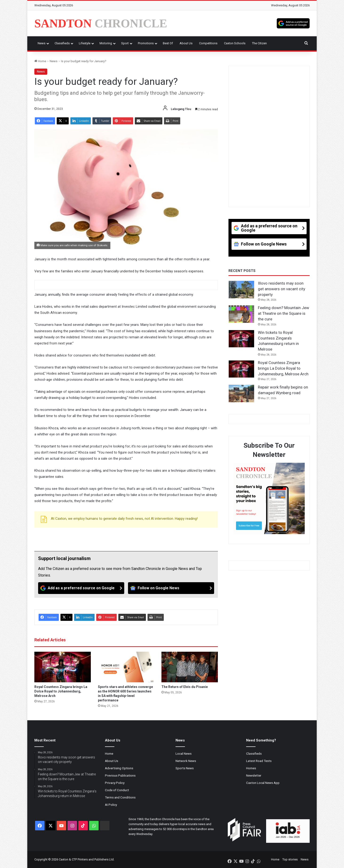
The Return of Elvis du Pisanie (185, 687)
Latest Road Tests (259, 761)
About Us (186, 43)
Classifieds (62, 43)
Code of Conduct (117, 790)
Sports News (185, 768)
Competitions (208, 43)
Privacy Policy (115, 783)
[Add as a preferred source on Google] (293, 23)
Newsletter (254, 775)
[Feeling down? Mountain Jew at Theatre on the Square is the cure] (241, 314)
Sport (125, 43)
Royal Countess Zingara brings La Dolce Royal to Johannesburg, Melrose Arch (61, 691)
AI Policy (111, 805)
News (42, 43)
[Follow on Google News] (171, 588)
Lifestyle (85, 43)
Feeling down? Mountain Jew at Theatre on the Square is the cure (284, 313)
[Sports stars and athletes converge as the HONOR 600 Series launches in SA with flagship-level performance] (126, 667)
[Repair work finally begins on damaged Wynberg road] (241, 393)
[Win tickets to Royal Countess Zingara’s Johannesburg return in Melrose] (241, 339)
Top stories (290, 859)
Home (40, 61)
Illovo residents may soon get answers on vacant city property (282, 289)
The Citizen (259, 43)
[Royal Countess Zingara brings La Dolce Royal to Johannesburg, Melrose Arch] (63, 667)
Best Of (168, 43)
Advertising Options (119, 768)
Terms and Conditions (120, 797)
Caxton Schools (235, 43)
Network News (186, 761)
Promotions (146, 43)
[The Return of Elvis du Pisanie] (190, 667)
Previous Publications (120, 775)
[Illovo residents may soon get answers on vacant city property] (241, 290)
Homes (251, 768)
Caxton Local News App (263, 783)
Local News (184, 753)
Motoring (106, 43)
